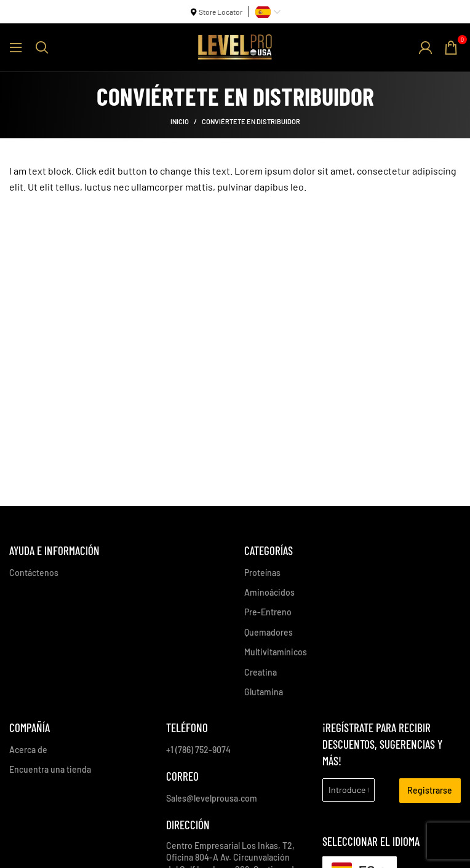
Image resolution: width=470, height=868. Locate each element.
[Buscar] (42, 47)
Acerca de (28, 750)
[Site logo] (235, 46)
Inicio (180, 121)
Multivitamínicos (276, 652)
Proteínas (262, 573)
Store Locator (221, 12)
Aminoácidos (269, 592)
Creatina (261, 672)
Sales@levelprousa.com (212, 798)
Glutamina (264, 692)
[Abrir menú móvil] (16, 47)
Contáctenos (34, 573)
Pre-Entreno (268, 612)
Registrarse (430, 790)
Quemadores (269, 632)
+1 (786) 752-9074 (198, 750)
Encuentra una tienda (50, 769)
